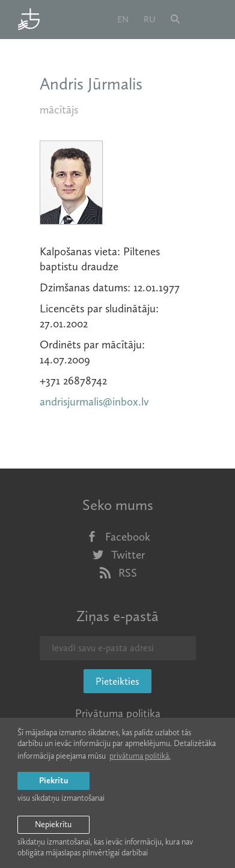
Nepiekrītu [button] (53, 824)
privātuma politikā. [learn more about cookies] (140, 756)
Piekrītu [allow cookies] (53, 781)
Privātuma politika (118, 713)
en (123, 19)
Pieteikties (117, 681)
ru (150, 19)
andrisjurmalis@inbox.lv (94, 402)
